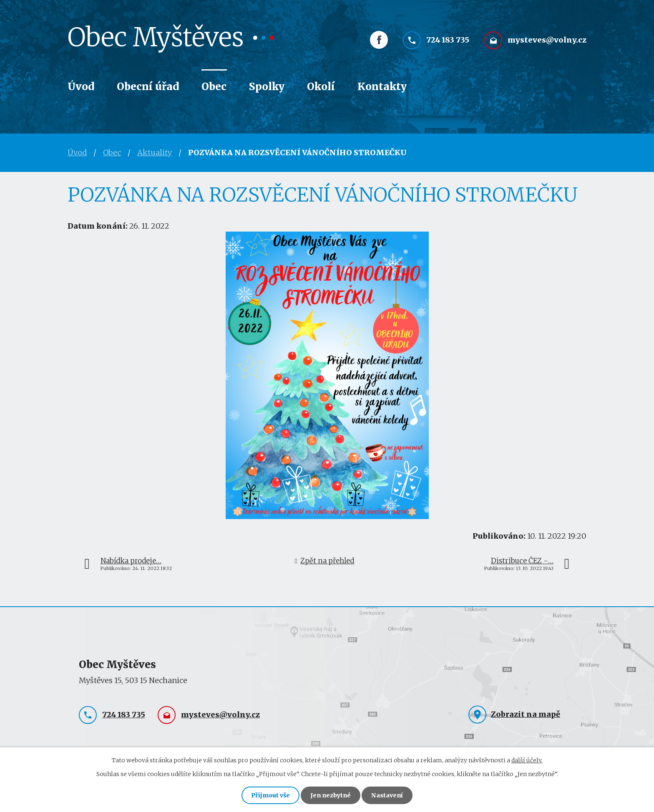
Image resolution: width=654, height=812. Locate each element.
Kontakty (382, 87)
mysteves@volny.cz (547, 41)
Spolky (267, 87)
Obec (214, 87)
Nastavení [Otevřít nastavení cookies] (387, 795)
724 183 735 (448, 41)
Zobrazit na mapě (526, 714)
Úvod (81, 87)
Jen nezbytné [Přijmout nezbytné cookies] (331, 795)
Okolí (321, 87)
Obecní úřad (148, 87)
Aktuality (155, 153)
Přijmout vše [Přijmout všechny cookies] (270, 795)
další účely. (527, 760)
